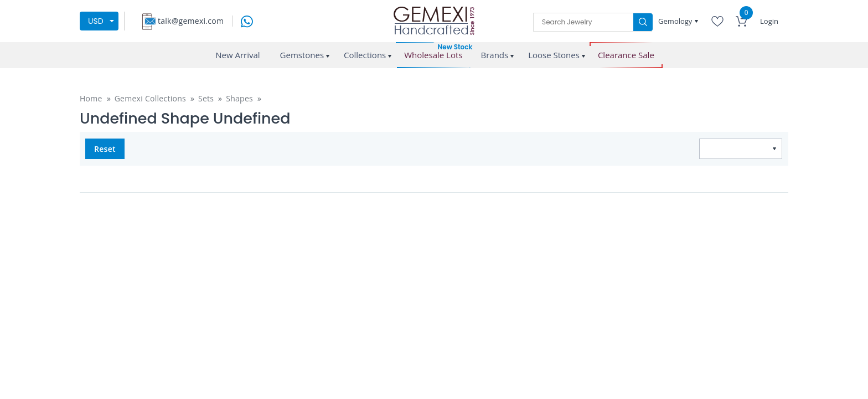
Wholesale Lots (433, 55)
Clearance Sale (626, 55)
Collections (365, 55)
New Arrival (237, 55)
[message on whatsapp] (247, 20)
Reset (105, 149)
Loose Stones (554, 55)
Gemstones (302, 55)
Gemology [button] (676, 21)
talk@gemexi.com (191, 21)
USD (96, 21)
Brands (494, 55)
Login (769, 21)
